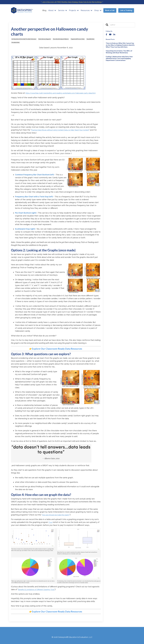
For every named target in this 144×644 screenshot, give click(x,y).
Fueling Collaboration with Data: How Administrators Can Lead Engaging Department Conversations (118, 57)
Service (62, 11)
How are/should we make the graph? (58, 517)
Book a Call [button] (110, 11)
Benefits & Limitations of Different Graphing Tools (39, 592)
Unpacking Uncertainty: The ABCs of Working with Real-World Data (118, 51)
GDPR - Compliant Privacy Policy (91, 634)
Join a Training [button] (126, 11)
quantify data (90, 39)
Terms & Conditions (66, 634)
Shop (98, 11)
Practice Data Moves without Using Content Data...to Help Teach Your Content (65, 133)
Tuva (50, 525)
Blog (44, 11)
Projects (74, 11)
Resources (86, 11)
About (52, 11)
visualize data (15, 42)
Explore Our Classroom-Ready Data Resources (57, 351)
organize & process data (78, 39)
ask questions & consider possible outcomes (24, 39)
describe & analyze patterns (61, 39)
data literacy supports (45, 39)
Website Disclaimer (47, 634)
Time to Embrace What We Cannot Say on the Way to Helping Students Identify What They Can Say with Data (120, 45)
